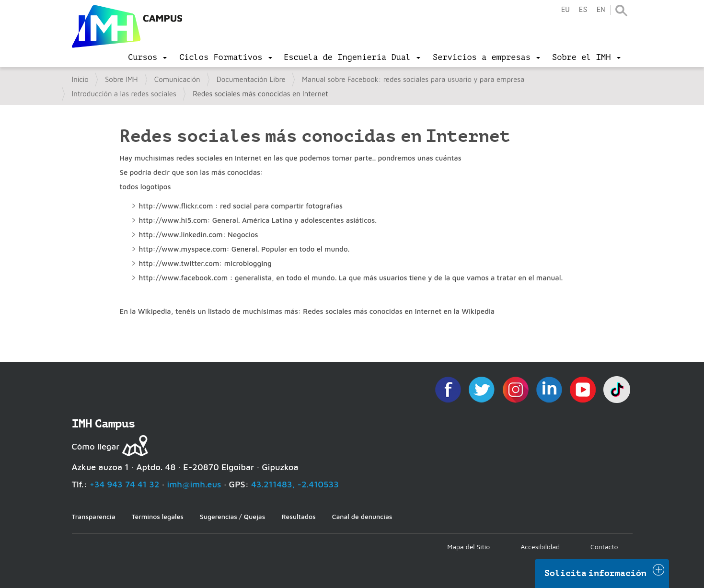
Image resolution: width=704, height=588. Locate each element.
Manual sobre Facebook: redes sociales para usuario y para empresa (413, 79)
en (600, 10)
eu (565, 10)
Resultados (298, 516)
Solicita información (596, 573)
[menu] (147, 58)
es (583, 10)
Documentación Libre (251, 79)
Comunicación (177, 79)
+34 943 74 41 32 (125, 484)
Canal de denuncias (362, 516)
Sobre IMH (121, 79)
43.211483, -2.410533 (295, 484)
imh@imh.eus (194, 484)
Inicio (80, 79)
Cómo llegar (96, 446)
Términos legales (158, 516)
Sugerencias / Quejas (232, 516)
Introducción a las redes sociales (124, 94)
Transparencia (94, 516)
